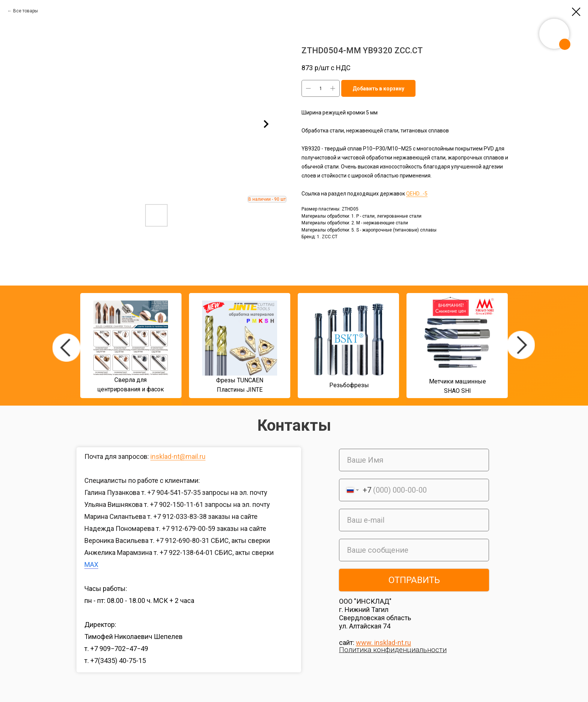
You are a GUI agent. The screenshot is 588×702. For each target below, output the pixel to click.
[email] (414, 520)
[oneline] (414, 550)
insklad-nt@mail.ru (178, 456)
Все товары (25, 11)
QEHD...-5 (417, 194)
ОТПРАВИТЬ (414, 580)
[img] (66, 348)
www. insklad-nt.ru (383, 643)
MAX (91, 564)
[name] (414, 460)
